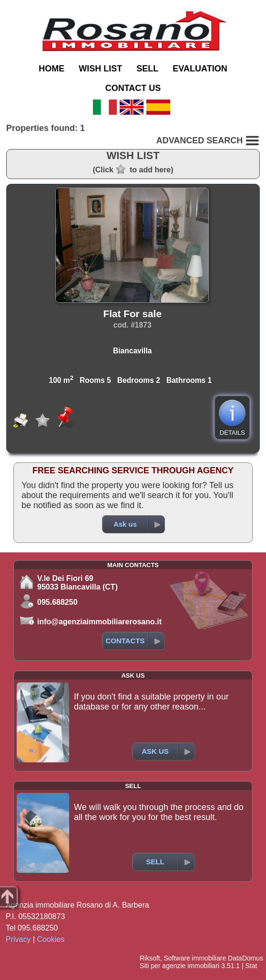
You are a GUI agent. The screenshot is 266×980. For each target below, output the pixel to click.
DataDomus (246, 958)
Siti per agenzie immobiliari (179, 966)
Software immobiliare (195, 958)
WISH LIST (100, 69)
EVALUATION (200, 69)
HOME (51, 69)
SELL (147, 69)
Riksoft (150, 958)
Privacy (18, 939)
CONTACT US (133, 88)
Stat (251, 966)
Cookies (51, 939)
